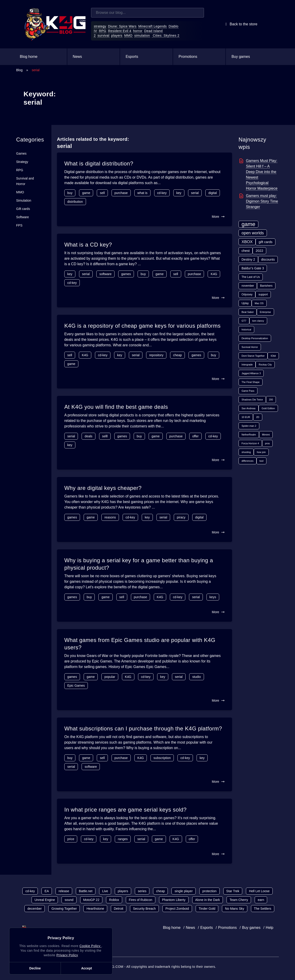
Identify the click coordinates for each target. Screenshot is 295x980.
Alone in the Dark (208, 900)
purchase (121, 193)
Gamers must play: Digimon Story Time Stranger (262, 201)
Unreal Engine (45, 900)
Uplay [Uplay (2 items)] (245, 303)
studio (196, 677)
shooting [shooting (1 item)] (246, 452)
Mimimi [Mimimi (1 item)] (266, 435)
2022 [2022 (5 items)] (259, 251)
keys (213, 597)
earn (261, 900)
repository (156, 355)
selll (105, 436)
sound (69, 900)
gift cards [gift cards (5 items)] (265, 242)
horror (138, 31)
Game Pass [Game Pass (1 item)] (248, 391)
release (64, 891)
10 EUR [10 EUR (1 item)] (246, 417)
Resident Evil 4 (120, 31)
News (77, 57)
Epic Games (76, 686)
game (86, 193)
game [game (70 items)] (248, 224)
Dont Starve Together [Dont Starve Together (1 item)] (253, 356)
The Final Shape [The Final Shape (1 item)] (251, 382)
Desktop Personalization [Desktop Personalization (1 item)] (255, 338)
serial (195, 193)
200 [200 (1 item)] (271, 400)
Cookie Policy (90, 946)
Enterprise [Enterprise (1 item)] (265, 312)
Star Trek (233, 891)
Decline (35, 968)
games (126, 274)
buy (70, 193)
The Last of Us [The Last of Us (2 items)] (251, 277)
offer (195, 436)
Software (22, 217)
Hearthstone (95, 909)
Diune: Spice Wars (122, 26)
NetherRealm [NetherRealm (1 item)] (249, 435)
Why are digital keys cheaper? (103, 488)
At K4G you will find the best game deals (116, 407)
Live (105, 891)
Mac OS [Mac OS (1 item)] (259, 303)
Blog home (29, 57)
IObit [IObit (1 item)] (273, 356)
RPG (103, 31)
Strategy (22, 162)
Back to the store (240, 24)
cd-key (162, 193)
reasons (110, 517)
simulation (142, 35)
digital (213, 193)
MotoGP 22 (91, 900)
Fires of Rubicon (141, 900)
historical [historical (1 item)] (246, 330)
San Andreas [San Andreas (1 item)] (249, 408)
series (142, 891)
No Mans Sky (235, 909)
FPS (19, 225)
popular (110, 677)
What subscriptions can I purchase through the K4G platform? (143, 728)
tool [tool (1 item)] (261, 461)
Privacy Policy (67, 955)
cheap (177, 355)
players (117, 35)
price (71, 839)
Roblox (114, 900)
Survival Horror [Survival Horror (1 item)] (250, 347)
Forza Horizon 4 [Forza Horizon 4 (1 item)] (250, 443)
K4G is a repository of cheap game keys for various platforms (142, 326)
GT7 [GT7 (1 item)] (244, 321)
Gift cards (23, 209)
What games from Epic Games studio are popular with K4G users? (140, 644)
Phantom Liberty (174, 900)
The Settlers (263, 909)
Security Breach (144, 909)
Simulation (24, 200)
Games (21, 153)
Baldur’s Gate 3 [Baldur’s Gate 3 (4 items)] (253, 268)
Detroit (119, 909)
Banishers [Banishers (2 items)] (266, 286)
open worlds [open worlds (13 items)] (253, 233)
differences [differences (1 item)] (248, 461)
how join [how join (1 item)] (261, 452)
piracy (181, 517)
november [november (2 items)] (248, 286)
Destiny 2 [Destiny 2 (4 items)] (248, 259)
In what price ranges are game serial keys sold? (125, 810)
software (105, 274)
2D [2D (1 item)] (258, 417)
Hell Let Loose (259, 891)
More (218, 217)
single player (184, 891)
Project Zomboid (177, 909)
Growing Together (64, 909)
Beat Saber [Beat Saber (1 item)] (248, 312)
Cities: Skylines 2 (166, 35)
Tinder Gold (207, 909)
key (179, 193)
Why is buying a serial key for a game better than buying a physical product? (139, 564)
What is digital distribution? (99, 163)
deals (88, 436)
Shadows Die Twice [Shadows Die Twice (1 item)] (252, 400)
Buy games (241, 57)
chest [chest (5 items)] (246, 251)
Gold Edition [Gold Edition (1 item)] (268, 408)
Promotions (188, 57)
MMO (128, 35)
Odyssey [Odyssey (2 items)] (247, 294)
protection (209, 891)
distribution (75, 202)
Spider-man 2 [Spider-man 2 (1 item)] (249, 426)
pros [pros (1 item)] (267, 443)
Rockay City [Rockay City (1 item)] (265, 365)
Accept (87, 968)
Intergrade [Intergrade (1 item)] (247, 365)
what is (142, 193)
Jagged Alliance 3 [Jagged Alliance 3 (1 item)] (251, 373)
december (35, 909)
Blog (19, 70)
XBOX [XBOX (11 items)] (247, 242)
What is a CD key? (88, 245)
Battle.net (86, 891)
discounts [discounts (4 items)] (268, 259)
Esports (132, 57)
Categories (30, 140)
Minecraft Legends (152, 26)
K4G (214, 274)
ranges (123, 839)
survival (103, 35)
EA (47, 891)
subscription (162, 758)
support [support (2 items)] (263, 294)
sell (102, 193)
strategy (100, 26)
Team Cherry (239, 900)
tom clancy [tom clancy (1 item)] (258, 321)
